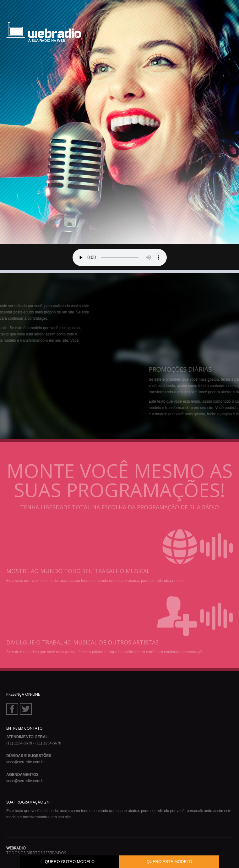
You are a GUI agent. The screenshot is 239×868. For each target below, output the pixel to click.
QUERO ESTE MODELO (169, 862)
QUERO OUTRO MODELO (70, 862)
